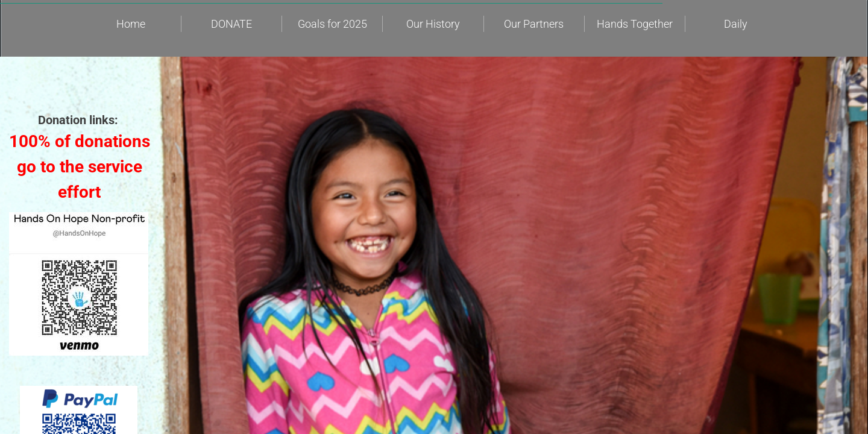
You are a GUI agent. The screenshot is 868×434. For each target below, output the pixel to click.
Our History (433, 24)
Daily (736, 24)
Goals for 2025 (332, 24)
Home (131, 24)
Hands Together (635, 24)
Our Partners (534, 24)
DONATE (231, 24)
